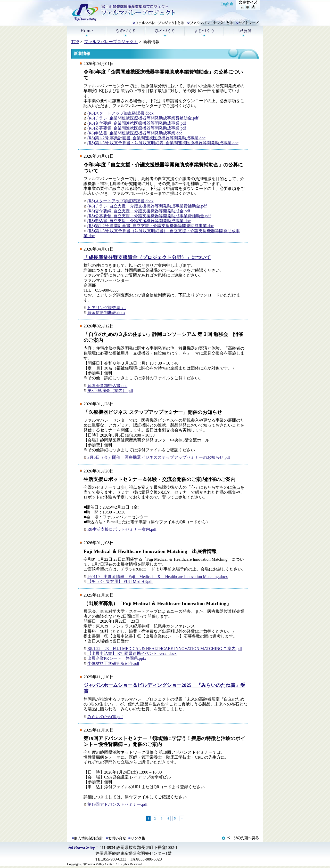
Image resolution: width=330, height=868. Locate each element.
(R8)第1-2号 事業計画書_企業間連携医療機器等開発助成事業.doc (146, 138)
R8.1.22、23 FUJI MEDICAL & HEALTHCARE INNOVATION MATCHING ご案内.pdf (165, 649)
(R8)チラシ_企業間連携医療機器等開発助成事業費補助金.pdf (143, 118)
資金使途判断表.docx (106, 313)
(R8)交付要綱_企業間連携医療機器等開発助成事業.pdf (137, 123)
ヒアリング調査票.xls (107, 308)
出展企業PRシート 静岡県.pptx (117, 658)
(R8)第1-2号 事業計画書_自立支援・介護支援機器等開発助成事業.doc (151, 226)
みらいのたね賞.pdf (105, 717)
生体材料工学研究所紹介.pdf (113, 664)
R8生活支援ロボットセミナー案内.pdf (122, 529)
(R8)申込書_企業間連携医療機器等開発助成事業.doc (135, 133)
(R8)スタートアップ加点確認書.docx (120, 113)
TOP (75, 42)
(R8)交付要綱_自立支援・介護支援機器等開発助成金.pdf (139, 211)
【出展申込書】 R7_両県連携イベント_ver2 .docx (132, 653)
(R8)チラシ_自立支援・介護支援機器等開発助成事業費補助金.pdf (147, 206)
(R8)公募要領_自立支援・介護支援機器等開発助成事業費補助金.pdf (149, 216)
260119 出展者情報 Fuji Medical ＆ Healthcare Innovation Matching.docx (158, 577)
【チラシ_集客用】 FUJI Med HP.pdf (120, 581)
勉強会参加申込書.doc (107, 386)
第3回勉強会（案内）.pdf (110, 391)
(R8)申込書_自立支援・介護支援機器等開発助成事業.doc (139, 221)
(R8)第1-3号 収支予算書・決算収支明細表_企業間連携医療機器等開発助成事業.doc (163, 143)
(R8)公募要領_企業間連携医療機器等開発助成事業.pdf (137, 128)
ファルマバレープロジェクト (111, 42)
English (227, 4)
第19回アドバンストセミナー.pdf (117, 804)
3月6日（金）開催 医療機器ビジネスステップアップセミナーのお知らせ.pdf (159, 457)
